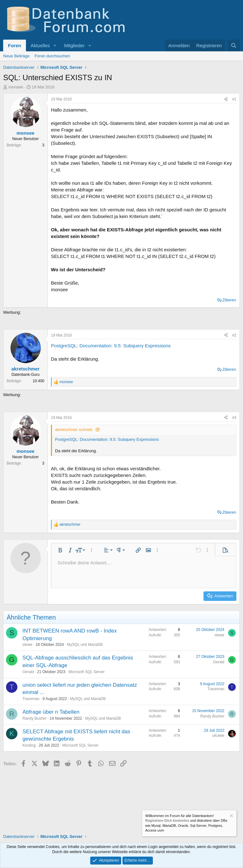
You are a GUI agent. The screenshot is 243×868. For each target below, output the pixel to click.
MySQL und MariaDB (85, 645)
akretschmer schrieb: (74, 430)
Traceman (31, 699)
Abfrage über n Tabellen (51, 712)
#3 (234, 418)
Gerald (28, 672)
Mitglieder (74, 45)
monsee (16, 87)
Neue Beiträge (16, 56)
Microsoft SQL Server (86, 672)
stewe (27, 645)
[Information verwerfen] (231, 817)
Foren (15, 45)
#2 (234, 335)
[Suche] (234, 45)
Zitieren (229, 300)
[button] (55, 45)
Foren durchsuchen (52, 56)
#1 (234, 99)
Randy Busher (34, 718)
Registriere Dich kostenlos (167, 820)
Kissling (29, 745)
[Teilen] (226, 99)
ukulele (218, 736)
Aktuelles (40, 45)
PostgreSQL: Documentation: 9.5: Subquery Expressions (111, 346)
